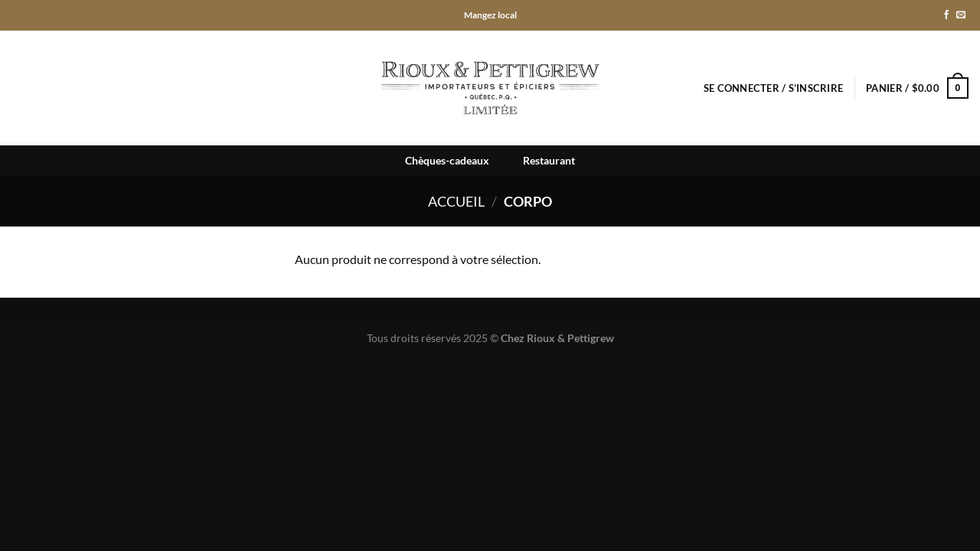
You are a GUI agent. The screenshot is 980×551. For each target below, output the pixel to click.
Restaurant (549, 160)
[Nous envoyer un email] (961, 15)
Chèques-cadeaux (447, 160)
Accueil (456, 201)
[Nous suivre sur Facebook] (946, 15)
